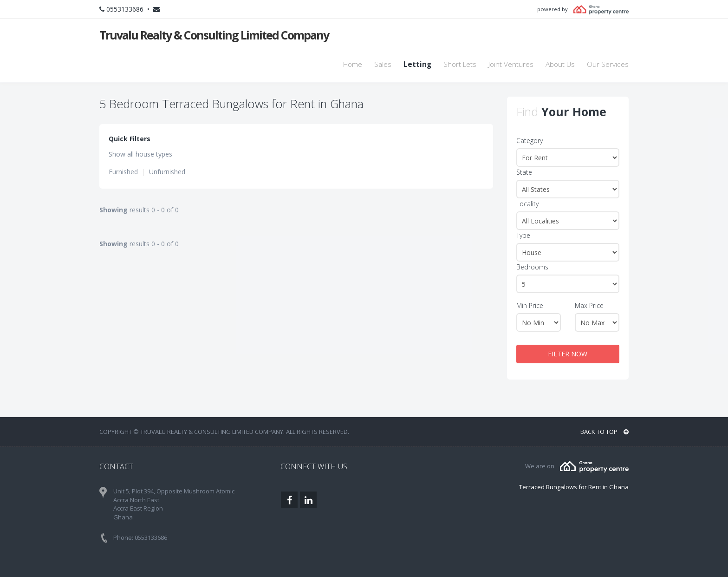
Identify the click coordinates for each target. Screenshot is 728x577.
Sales (383, 64)
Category (530, 141)
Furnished (123, 172)
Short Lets (460, 64)
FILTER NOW (568, 354)
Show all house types (140, 154)
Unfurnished (167, 172)
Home (353, 64)
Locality (527, 204)
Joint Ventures (511, 64)
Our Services (608, 64)
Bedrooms (532, 267)
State (524, 172)
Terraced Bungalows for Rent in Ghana (574, 487)
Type (523, 235)
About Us (560, 64)
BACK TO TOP (604, 432)
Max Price (589, 305)
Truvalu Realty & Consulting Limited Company (214, 35)
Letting (417, 64)
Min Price (530, 305)
